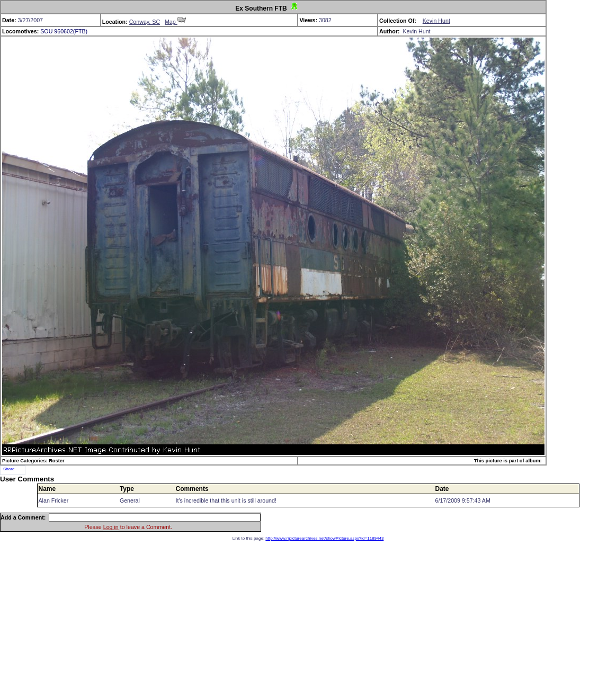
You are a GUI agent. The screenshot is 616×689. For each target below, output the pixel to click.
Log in (111, 527)
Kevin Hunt (436, 21)
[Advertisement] (308, 615)
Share (9, 469)
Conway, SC (145, 22)
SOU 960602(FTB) (64, 31)
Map (175, 22)
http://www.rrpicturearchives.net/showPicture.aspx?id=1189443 (324, 538)
